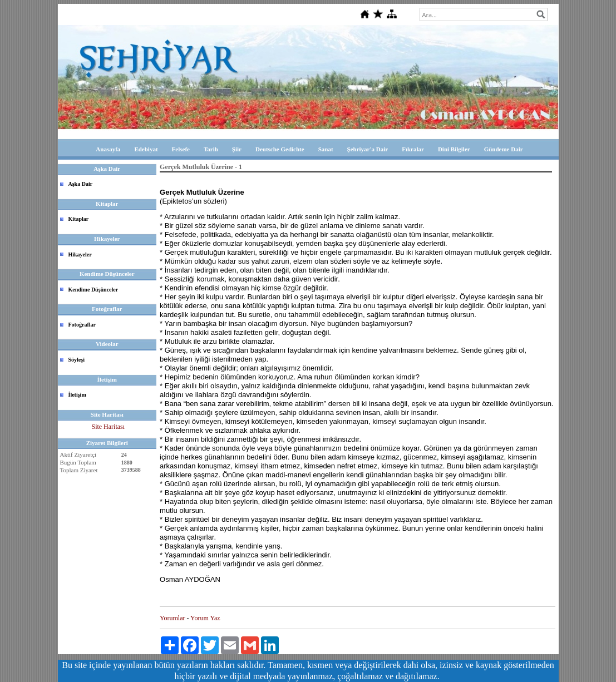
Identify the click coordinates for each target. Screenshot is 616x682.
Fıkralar (413, 149)
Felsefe (181, 149)
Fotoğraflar (82, 325)
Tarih (211, 149)
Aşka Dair (81, 184)
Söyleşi (77, 360)
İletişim (77, 395)
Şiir (237, 149)
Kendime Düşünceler (93, 290)
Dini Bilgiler (454, 149)
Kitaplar (79, 219)
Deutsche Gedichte (280, 149)
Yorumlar (172, 618)
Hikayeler (80, 254)
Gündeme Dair (504, 149)
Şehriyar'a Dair (368, 149)
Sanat (326, 149)
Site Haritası (108, 427)
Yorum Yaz (205, 618)
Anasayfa (108, 149)
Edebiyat (146, 149)
